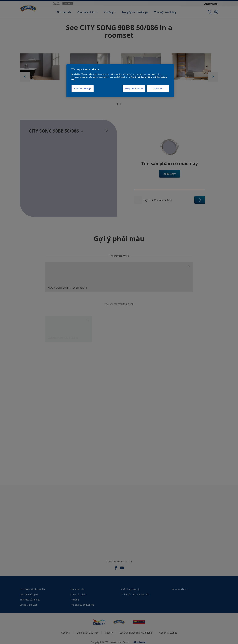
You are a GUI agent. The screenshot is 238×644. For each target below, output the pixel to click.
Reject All (158, 89)
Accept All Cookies (134, 89)
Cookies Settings (83, 89)
